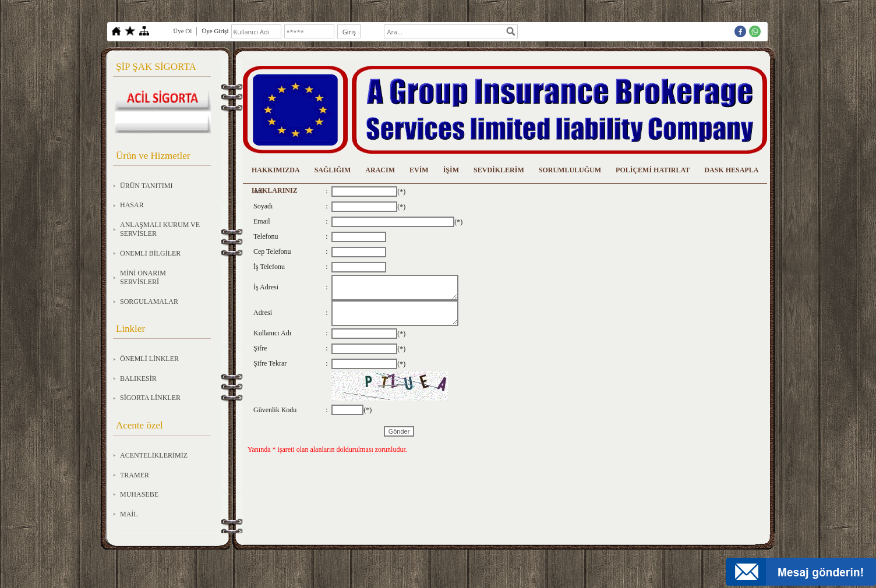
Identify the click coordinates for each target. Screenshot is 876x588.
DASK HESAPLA (731, 170)
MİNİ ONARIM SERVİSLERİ (143, 278)
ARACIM (380, 170)
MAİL (129, 514)
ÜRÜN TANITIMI (146, 186)
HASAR (132, 205)
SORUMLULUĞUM (570, 170)
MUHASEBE (139, 494)
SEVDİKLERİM (499, 170)
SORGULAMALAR (149, 302)
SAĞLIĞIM (333, 170)
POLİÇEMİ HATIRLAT (653, 170)
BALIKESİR (138, 378)
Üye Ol (182, 31)
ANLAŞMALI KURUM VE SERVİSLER (160, 229)
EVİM (419, 170)
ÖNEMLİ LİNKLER (149, 359)
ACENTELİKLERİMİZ (154, 455)
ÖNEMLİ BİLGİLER (150, 253)
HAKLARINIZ (275, 190)
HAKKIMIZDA (276, 170)
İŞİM (451, 170)
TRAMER (135, 475)
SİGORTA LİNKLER (150, 398)
